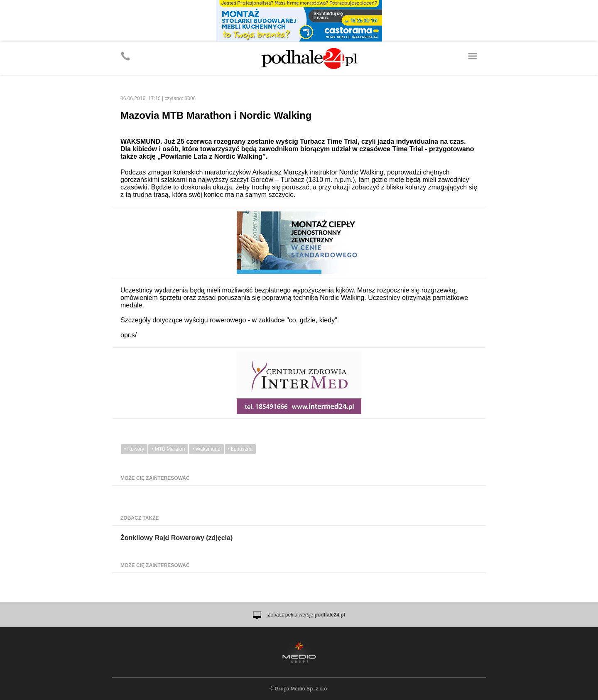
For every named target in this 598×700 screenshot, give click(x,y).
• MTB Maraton (168, 449)
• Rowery (134, 449)
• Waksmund (206, 449)
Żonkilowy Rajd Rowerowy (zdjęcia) (176, 538)
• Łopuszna (240, 449)
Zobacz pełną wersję (306, 615)
